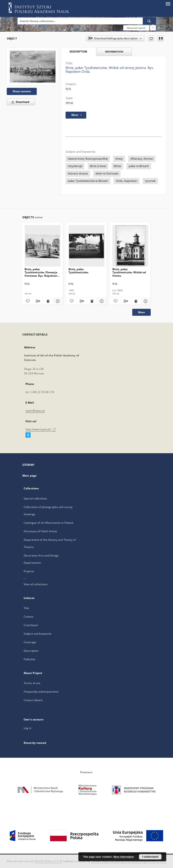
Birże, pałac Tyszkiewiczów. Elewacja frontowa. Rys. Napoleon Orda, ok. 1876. (41, 272)
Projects (29, 571)
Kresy (119, 159)
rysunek (150, 181)
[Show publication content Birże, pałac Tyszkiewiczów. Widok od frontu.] (136, 301)
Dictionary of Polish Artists (40, 531)
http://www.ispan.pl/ (41, 429)
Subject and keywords (38, 634)
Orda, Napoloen (126, 181)
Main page (29, 476)
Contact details (33, 700)
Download (19, 102)
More (141, 312)
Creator (29, 617)
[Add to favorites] (151, 38)
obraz (69, 103)
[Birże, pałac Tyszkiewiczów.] (86, 246)
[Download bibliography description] (37, 301)
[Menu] (168, 4)
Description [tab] (78, 52)
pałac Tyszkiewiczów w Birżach (88, 181)
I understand (150, 857)
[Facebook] (28, 435)
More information (124, 857)
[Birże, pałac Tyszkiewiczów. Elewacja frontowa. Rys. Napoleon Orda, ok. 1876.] (43, 246)
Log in (27, 728)
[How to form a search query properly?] (153, 28)
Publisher (30, 659)
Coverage (30, 642)
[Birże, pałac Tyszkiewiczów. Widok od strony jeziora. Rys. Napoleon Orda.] (33, 67)
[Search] (149, 21)
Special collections (35, 498)
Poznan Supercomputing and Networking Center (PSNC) (129, 861)
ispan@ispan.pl (35, 411)
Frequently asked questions (41, 692)
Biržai (117, 166)
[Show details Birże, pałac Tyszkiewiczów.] (101, 301)
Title (26, 608)
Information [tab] (114, 52)
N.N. (68, 89)
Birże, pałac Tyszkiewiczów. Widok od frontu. (129, 272)
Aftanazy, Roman (142, 159)
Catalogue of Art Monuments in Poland (48, 523)
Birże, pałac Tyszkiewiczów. (79, 271)
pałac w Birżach (139, 166)
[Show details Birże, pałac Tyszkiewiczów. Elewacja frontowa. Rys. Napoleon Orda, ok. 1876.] (57, 301)
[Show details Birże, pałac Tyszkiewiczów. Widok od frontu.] (145, 301)
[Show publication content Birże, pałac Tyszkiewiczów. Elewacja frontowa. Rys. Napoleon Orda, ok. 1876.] (48, 301)
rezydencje (75, 166)
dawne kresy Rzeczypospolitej (88, 159)
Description (31, 651)
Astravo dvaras (78, 173)
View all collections (36, 584)
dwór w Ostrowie (107, 173)
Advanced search (136, 28)
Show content (22, 91)
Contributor (31, 625)
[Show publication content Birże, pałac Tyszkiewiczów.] (92, 301)
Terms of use (32, 683)
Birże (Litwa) (98, 166)
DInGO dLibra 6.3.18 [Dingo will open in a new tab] (48, 861)
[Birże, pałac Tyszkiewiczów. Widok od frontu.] (130, 246)
